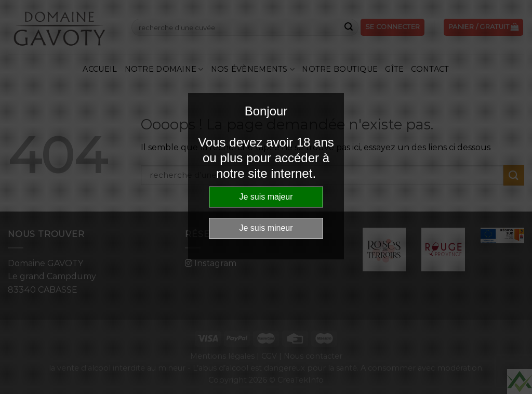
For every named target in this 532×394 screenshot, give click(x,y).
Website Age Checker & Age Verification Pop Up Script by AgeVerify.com (520, 382)
